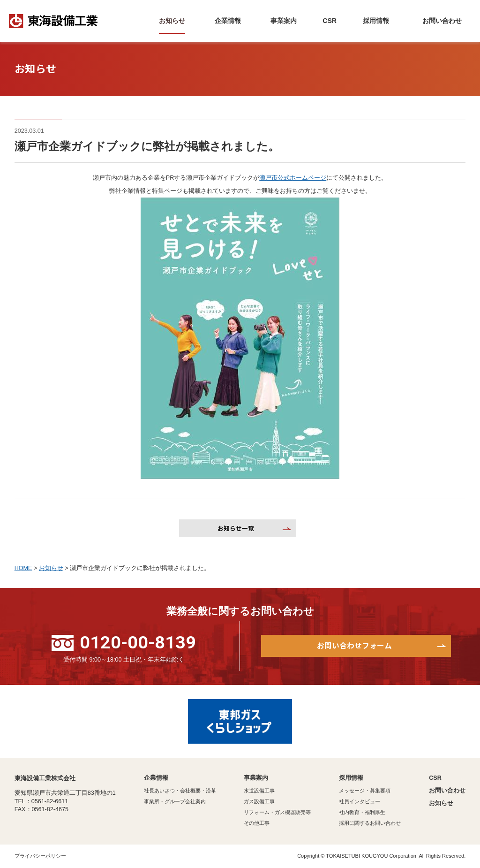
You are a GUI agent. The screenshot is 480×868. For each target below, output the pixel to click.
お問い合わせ (447, 791)
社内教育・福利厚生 (362, 812)
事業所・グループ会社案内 (175, 801)
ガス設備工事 (259, 801)
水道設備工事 (259, 791)
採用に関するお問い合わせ (370, 823)
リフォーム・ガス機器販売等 (277, 812)
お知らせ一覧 (236, 528)
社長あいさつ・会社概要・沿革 (180, 791)
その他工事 (257, 823)
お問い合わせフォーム (354, 645)
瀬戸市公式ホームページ (293, 178)
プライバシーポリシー (40, 856)
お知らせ (441, 803)
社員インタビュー (360, 801)
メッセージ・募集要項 (365, 791)
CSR (435, 778)
